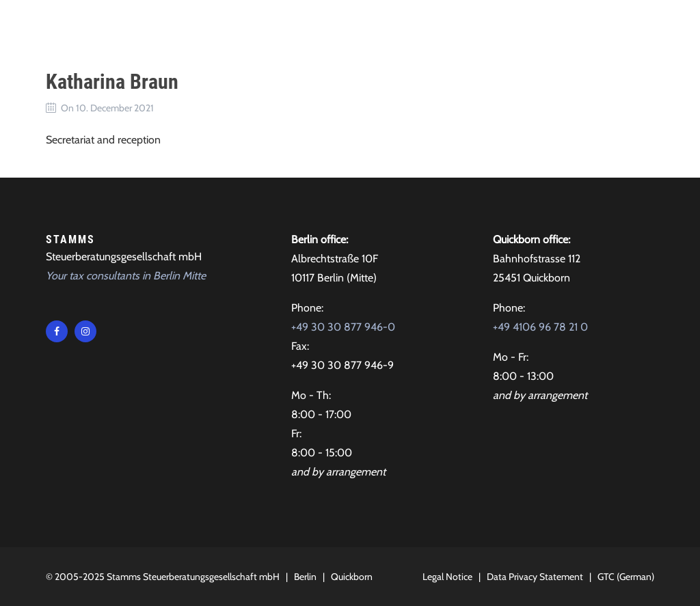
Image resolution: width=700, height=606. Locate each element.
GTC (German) (626, 577)
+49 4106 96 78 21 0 (540, 327)
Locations (550, 27)
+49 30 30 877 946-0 (343, 327)
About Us (319, 27)
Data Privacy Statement (535, 577)
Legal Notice (447, 577)
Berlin (305, 577)
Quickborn (352, 577)
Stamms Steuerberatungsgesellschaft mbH (193, 577)
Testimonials (400, 27)
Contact (480, 27)
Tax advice (244, 27)
